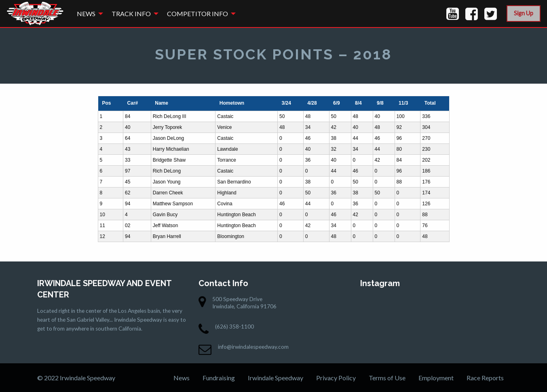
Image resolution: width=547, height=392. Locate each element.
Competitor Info (197, 14)
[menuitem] (88, 14)
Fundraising (219, 378)
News (86, 14)
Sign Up (524, 13)
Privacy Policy (336, 378)
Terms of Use (387, 378)
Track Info (131, 14)
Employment (436, 378)
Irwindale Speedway (276, 378)
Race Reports (485, 378)
